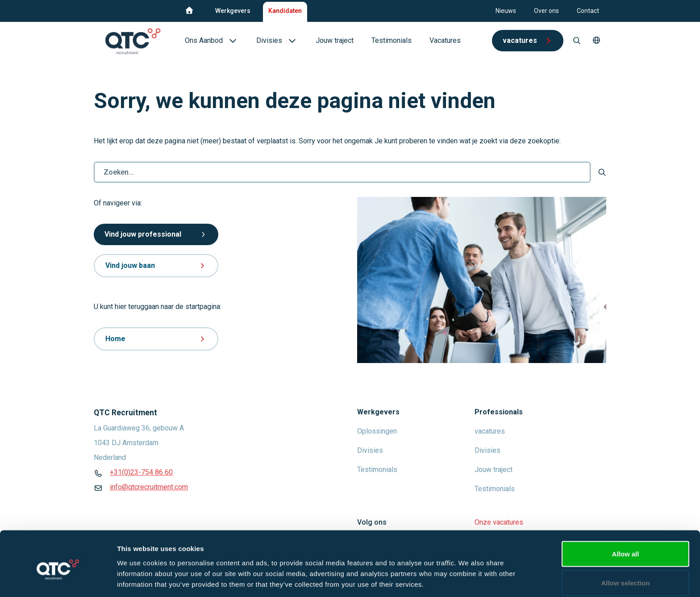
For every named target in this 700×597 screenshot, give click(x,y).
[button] (596, 41)
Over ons (546, 11)
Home (156, 339)
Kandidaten (285, 11)
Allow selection (625, 544)
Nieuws (506, 11)
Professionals (499, 412)
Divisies (370, 450)
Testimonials (377, 470)
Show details (469, 574)
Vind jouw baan (156, 265)
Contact (588, 11)
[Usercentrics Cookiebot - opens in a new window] (58, 580)
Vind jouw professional (156, 234)
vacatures (490, 431)
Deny (626, 573)
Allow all (626, 515)
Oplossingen (377, 431)
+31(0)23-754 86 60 (141, 472)
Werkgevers (233, 11)
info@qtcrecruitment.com (149, 487)
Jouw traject (494, 470)
